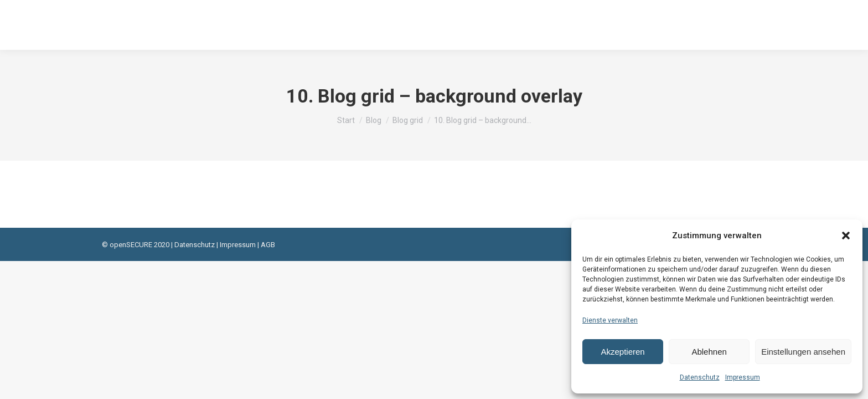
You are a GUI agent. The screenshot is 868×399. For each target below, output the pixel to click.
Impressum (743, 377)
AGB (268, 245)
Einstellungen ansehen (803, 352)
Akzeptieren (622, 352)
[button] (846, 236)
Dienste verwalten (610, 320)
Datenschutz (700, 377)
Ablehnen (709, 352)
